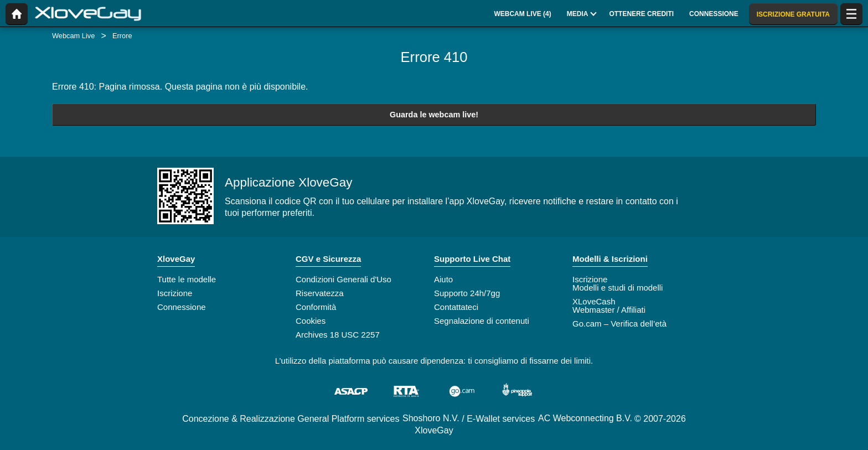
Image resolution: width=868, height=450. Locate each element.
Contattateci (456, 307)
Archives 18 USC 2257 (338, 335)
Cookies (311, 321)
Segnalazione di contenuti (482, 321)
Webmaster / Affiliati (609, 310)
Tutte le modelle (187, 279)
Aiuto (443, 279)
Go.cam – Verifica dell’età (619, 324)
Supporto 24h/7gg (467, 293)
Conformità (316, 307)
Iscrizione (175, 293)
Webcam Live (73, 36)
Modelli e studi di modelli (618, 288)
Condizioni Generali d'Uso (343, 279)
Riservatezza (320, 293)
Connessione (182, 307)
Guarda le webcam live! (434, 115)
